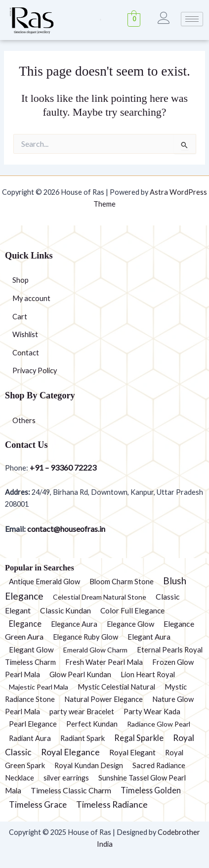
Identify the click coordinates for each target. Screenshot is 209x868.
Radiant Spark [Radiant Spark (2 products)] (83, 738)
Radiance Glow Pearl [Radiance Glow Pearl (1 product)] (159, 724)
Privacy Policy (35, 370)
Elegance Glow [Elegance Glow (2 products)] (130, 624)
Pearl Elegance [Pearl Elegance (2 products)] (33, 724)
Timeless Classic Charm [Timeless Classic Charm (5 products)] (71, 790)
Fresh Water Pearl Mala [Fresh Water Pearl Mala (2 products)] (104, 662)
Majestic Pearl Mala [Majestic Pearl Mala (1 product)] (39, 687)
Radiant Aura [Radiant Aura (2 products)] (30, 738)
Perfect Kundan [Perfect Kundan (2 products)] (92, 724)
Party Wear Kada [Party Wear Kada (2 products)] (152, 711)
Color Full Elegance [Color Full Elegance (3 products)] (132, 610)
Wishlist (25, 334)
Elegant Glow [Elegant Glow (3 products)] (31, 650)
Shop (21, 280)
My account (31, 298)
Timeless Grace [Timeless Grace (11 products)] (38, 804)
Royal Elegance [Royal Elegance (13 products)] (70, 752)
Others (24, 420)
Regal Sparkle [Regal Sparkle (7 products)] (139, 738)
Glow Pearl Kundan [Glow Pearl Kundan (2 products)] (80, 674)
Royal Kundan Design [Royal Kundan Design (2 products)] (89, 765)
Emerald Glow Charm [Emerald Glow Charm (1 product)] (95, 650)
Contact (26, 353)
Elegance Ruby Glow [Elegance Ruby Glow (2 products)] (85, 637)
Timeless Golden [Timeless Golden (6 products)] (151, 790)
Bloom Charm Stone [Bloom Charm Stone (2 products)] (122, 581)
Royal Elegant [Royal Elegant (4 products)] (132, 752)
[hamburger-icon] (192, 19)
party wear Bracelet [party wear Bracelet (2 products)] (82, 711)
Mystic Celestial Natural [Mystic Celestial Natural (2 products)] (116, 687)
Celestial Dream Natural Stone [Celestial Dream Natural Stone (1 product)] (100, 597)
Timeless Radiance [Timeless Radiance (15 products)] (112, 804)
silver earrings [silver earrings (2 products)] (66, 778)
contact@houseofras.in (65, 529)
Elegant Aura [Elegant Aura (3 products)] (149, 637)
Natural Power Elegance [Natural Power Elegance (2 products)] (104, 699)
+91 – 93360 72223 (63, 467)
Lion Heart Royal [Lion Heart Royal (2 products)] (148, 674)
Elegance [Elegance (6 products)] (25, 624)
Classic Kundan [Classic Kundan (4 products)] (65, 610)
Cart (20, 317)
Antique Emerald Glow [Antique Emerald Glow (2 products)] (44, 581)
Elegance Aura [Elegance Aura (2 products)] (74, 624)
